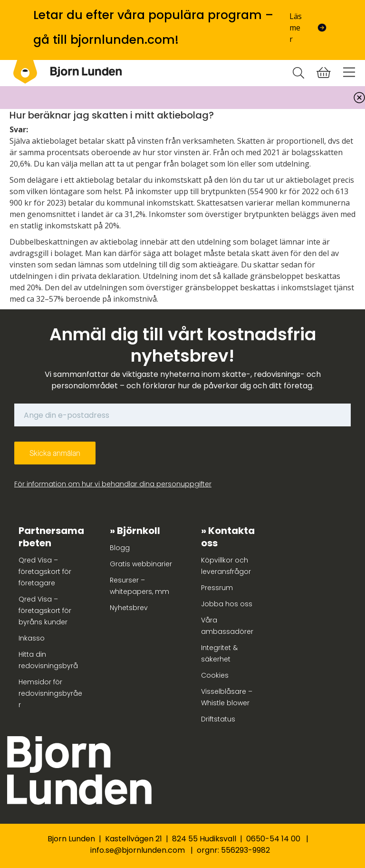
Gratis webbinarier (141, 564)
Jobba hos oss (227, 604)
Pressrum (217, 588)
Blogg (120, 548)
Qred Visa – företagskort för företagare (45, 572)
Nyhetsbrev (129, 608)
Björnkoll (139, 531)
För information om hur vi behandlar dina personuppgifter (113, 484)
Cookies (215, 675)
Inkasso (32, 638)
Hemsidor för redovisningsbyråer (50, 693)
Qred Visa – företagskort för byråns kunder (45, 611)
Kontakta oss (228, 537)
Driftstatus (218, 719)
